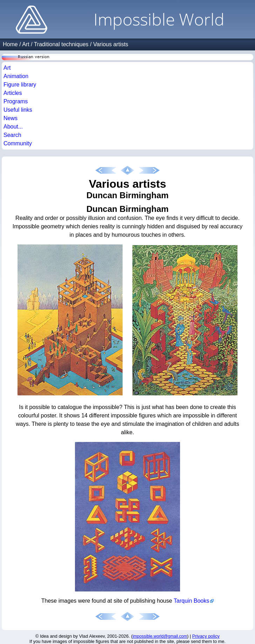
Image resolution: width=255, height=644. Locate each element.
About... (13, 127)
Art (26, 44)
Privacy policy (206, 636)
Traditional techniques (61, 44)
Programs (16, 101)
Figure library (20, 85)
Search (12, 135)
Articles (13, 93)
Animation (16, 76)
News (11, 118)
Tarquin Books (191, 601)
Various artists (111, 44)
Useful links (18, 110)
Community (18, 143)
